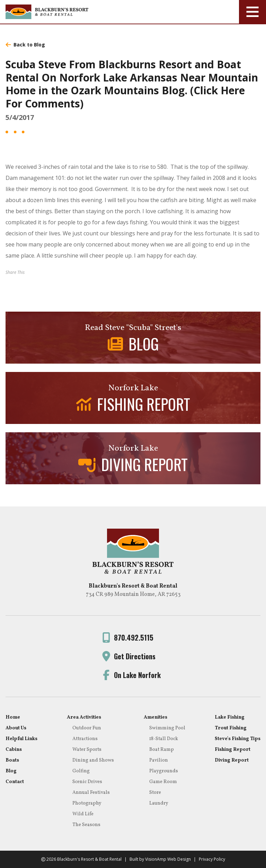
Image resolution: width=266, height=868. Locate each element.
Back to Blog (25, 45)
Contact (15, 782)
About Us (16, 728)
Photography (87, 803)
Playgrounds (164, 771)
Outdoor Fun (87, 728)
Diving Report (232, 760)
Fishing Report (233, 750)
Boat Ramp (162, 750)
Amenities (156, 717)
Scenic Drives (87, 782)
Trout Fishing (231, 728)
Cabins (14, 750)
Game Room (163, 782)
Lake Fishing (230, 717)
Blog (11, 771)
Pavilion (159, 760)
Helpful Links (21, 739)
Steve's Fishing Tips (238, 739)
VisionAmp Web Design (168, 859)
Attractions (85, 739)
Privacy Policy (212, 859)
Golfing (81, 771)
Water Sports (87, 750)
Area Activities (84, 717)
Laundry (159, 803)
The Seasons (86, 825)
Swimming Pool (167, 728)
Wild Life (83, 814)
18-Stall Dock (164, 739)
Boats (12, 760)
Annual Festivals (91, 793)
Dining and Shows (93, 760)
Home (13, 717)
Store (155, 793)
